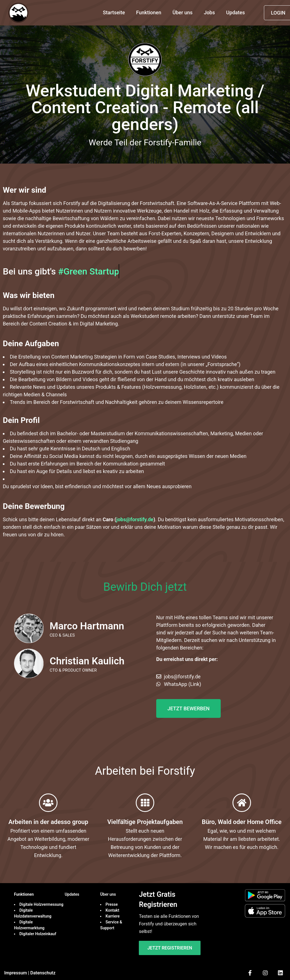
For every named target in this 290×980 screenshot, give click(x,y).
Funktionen (149, 12)
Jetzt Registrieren (170, 948)
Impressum (16, 973)
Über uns (183, 12)
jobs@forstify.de (135, 519)
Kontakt (112, 910)
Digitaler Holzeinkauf (38, 934)
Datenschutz (43, 973)
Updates (235, 12)
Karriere (113, 916)
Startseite (114, 12)
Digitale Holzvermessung (42, 904)
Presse (111, 904)
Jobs (210, 12)
